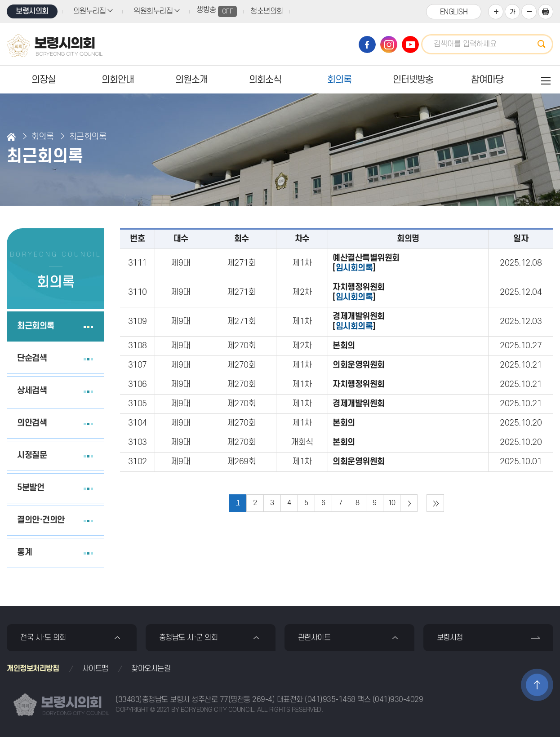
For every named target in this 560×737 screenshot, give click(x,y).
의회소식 (265, 80)
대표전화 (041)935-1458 (316, 700)
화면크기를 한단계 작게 (529, 12)
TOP (537, 685)
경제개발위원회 (359, 404)
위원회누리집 (153, 11)
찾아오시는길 (151, 669)
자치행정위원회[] (359, 292)
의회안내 (118, 80)
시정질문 (32, 455)
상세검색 (32, 391)
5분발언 (31, 488)
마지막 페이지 (435, 503)
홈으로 (11, 137)
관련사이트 (314, 638)
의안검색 (32, 423)
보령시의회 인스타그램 (389, 44)
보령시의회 (32, 11)
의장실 (44, 80)
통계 (24, 553)
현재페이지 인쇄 (546, 12)
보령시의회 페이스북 (367, 44)
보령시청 (450, 638)
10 (392, 503)
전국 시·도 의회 (43, 638)
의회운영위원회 (359, 365)
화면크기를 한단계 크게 (496, 12)
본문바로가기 (0, 0)
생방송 (217, 11)
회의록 (339, 80)
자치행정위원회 (359, 384)
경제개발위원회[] (359, 322)
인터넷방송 (413, 80)
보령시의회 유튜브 (410, 44)
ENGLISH (454, 12)
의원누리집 (90, 11)
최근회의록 (36, 326)
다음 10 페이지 (409, 503)
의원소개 (191, 80)
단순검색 (32, 358)
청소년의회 (267, 11)
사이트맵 (95, 669)
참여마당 (487, 80)
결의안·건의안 (41, 520)
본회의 (344, 346)
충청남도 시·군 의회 (189, 638)
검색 (544, 44)
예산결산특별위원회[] (366, 263)
